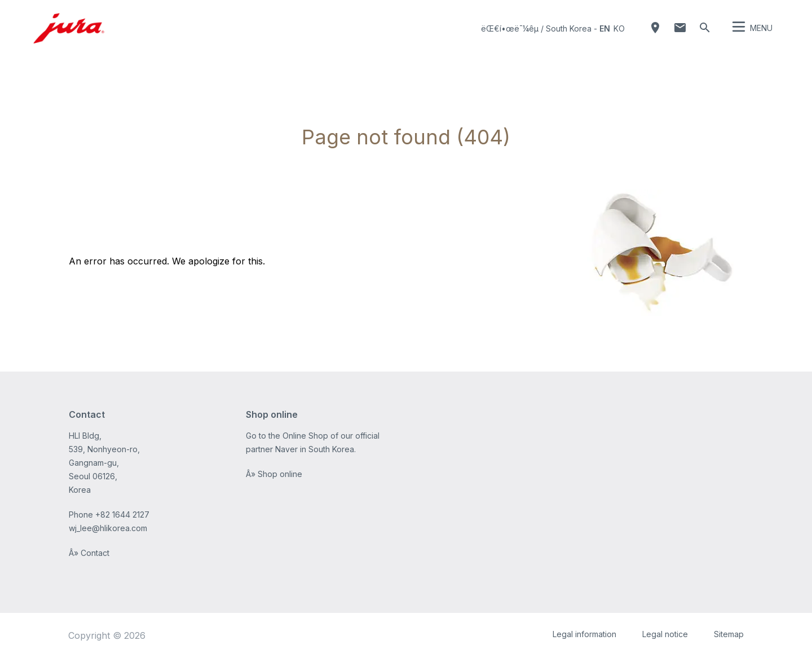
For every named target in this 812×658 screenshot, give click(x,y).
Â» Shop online (274, 474)
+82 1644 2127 (122, 515)
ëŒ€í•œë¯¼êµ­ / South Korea (536, 28)
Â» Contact (89, 553)
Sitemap (729, 634)
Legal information (584, 634)
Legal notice (665, 634)
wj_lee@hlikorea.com (108, 528)
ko (619, 28)
